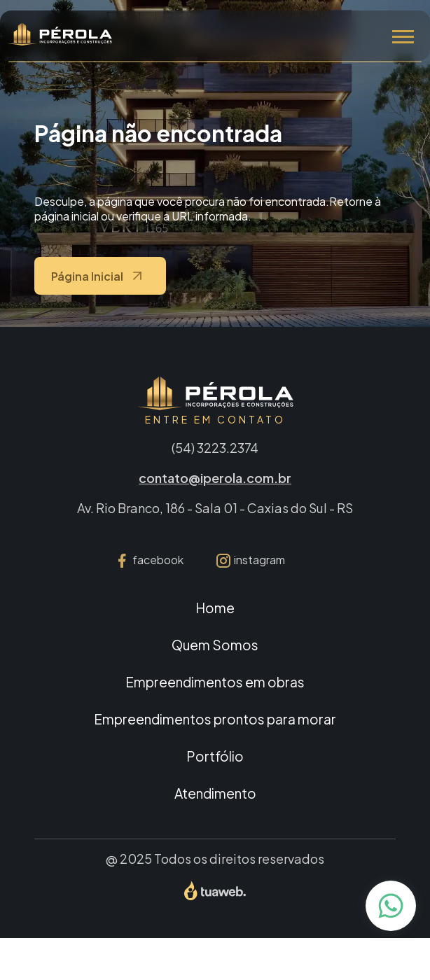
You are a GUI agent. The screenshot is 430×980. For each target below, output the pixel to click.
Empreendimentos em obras (215, 682)
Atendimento (215, 793)
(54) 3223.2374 (215, 448)
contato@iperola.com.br (215, 478)
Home (215, 608)
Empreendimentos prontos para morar (215, 719)
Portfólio (215, 756)
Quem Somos (215, 645)
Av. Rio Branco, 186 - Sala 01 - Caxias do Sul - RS (215, 508)
